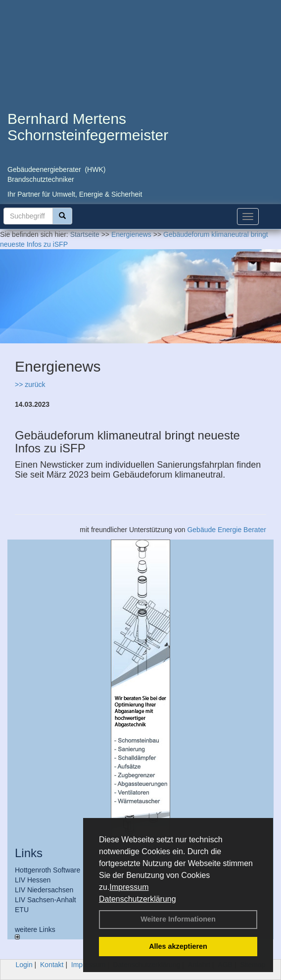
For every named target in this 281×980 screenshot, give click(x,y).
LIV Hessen (33, 880)
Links (29, 853)
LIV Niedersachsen (44, 890)
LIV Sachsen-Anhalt (46, 900)
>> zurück (30, 384)
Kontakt (52, 965)
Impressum (129, 887)
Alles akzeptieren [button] (178, 946)
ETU (22, 910)
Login (24, 965)
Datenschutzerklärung (138, 899)
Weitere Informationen (178, 919)
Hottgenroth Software (47, 870)
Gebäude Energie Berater (227, 530)
